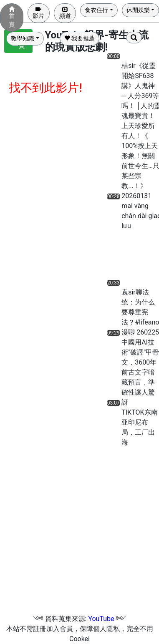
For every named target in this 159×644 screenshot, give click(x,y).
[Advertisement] (127, 257)
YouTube (101, 619)
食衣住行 (96, 10)
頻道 (65, 13)
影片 (38, 13)
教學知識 (23, 38)
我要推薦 (79, 38)
